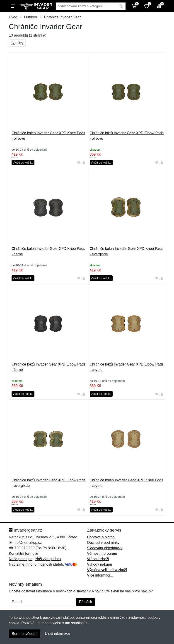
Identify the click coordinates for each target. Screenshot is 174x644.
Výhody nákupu (99, 564)
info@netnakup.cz (27, 543)
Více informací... (100, 575)
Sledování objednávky (105, 548)
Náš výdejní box (48, 559)
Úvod (13, 17)
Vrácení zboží (98, 559)
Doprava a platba (101, 537)
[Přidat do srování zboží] (83, 163)
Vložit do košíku (23, 163)
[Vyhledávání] (86, 6)
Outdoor (31, 17)
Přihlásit (86, 602)
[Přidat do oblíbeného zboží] (79, 163)
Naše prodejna (21, 559)
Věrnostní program (102, 553)
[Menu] (13, 6)
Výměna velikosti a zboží (107, 570)
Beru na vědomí (25, 634)
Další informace (57, 633)
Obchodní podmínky (103, 543)
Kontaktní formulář (24, 553)
